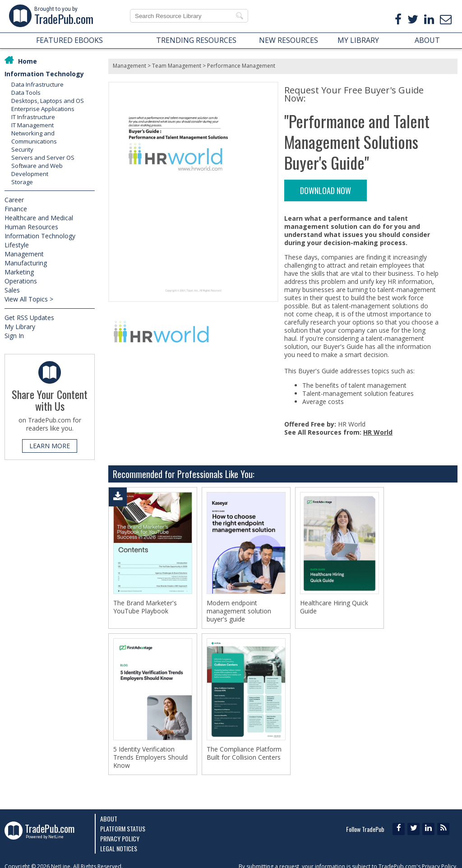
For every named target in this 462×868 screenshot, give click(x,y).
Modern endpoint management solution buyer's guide (239, 611)
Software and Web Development (37, 170)
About (109, 819)
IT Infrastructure (33, 117)
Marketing (19, 272)
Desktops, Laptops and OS (48, 101)
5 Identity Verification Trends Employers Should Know (150, 757)
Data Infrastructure (37, 84)
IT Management (32, 125)
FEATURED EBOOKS (69, 40)
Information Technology (44, 74)
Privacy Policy (120, 838)
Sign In (14, 336)
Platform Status (123, 829)
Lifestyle (17, 245)
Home (28, 61)
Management (24, 254)
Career (14, 200)
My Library (20, 327)
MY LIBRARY (358, 40)
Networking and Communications (34, 137)
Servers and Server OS (43, 158)
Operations (21, 281)
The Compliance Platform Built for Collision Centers (244, 753)
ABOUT (427, 40)
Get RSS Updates (29, 318)
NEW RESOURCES (289, 40)
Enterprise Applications (43, 109)
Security (22, 149)
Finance (16, 209)
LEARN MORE (50, 446)
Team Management (177, 66)
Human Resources (31, 227)
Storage (22, 182)
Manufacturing (26, 263)
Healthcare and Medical (39, 218)
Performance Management (241, 66)
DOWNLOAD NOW (326, 190)
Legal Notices (119, 848)
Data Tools (26, 93)
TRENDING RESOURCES (196, 40)
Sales (12, 290)
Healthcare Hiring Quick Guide (334, 607)
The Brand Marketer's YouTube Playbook (145, 607)
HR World (378, 432)
